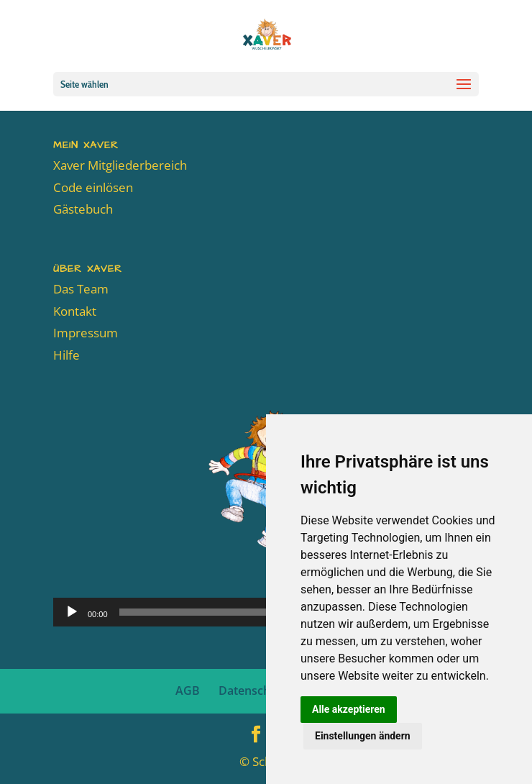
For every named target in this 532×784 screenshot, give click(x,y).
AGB (188, 690)
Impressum (86, 333)
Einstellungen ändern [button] (363, 736)
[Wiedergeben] (72, 612)
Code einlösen (93, 187)
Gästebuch (83, 209)
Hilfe (66, 355)
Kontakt (75, 311)
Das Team (81, 289)
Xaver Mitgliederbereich (120, 165)
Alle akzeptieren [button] (349, 709)
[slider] (246, 612)
